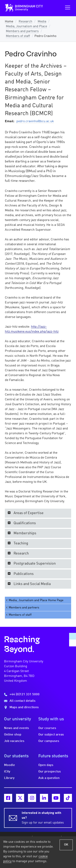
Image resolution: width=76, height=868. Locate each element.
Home (9, 22)
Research (25, 22)
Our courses (47, 728)
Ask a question (49, 778)
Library (9, 778)
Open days (46, 765)
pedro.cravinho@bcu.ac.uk (35, 121)
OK (66, 845)
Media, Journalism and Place (26, 26)
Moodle (10, 765)
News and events (17, 728)
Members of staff (18, 36)
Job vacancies (14, 741)
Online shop (13, 735)
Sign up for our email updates (44, 817)
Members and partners (22, 31)
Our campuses (49, 741)
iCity (7, 772)
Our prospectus (50, 772)
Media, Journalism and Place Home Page (34, 600)
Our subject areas (51, 735)
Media (42, 22)
